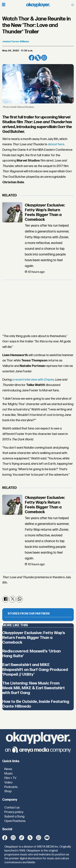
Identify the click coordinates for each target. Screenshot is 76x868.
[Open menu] (4, 5)
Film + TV (10, 778)
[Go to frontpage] (38, 5)
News (8, 769)
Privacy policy (14, 812)
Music (9, 774)
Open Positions (15, 821)
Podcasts (11, 787)
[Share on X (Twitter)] (38, 58)
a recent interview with (33, 380)
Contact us (12, 808)
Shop (8, 791)
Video (8, 783)
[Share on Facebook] (32, 58)
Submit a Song (14, 817)
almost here (56, 144)
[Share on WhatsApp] (44, 58)
